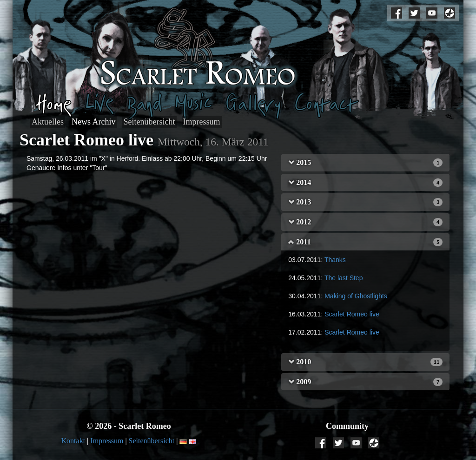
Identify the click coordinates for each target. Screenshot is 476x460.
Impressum (202, 122)
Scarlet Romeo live (352, 314)
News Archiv (93, 122)
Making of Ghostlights (356, 296)
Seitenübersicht (149, 122)
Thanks (335, 260)
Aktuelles (48, 122)
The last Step (344, 278)
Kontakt (73, 441)
